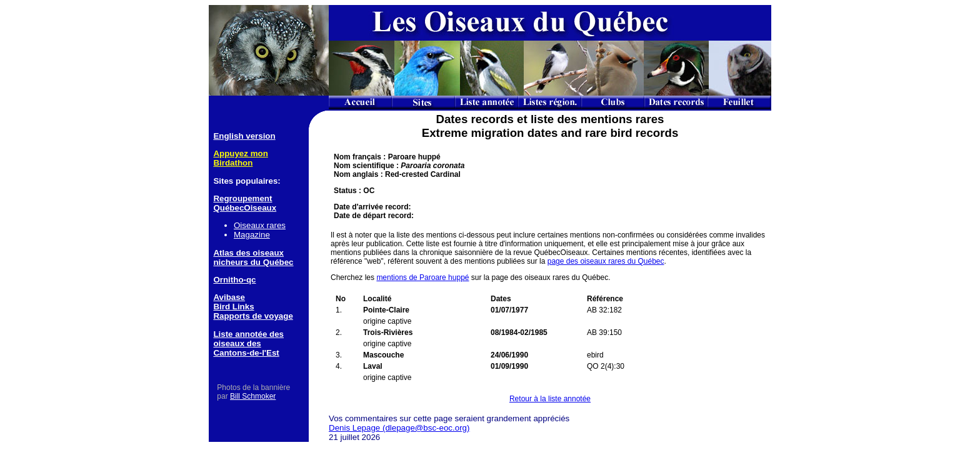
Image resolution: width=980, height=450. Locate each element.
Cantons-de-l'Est (246, 353)
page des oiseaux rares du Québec (606, 261)
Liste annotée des (248, 334)
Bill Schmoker (253, 396)
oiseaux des (237, 343)
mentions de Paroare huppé (422, 277)
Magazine (252, 235)
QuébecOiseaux (245, 208)
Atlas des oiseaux (248, 253)
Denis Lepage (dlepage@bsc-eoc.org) (399, 428)
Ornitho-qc (234, 280)
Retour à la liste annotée (550, 399)
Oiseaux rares (260, 225)
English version (244, 136)
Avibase (229, 297)
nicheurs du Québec (253, 262)
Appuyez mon (240, 153)
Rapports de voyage (253, 316)
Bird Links (233, 307)
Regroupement (242, 198)
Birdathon (233, 163)
